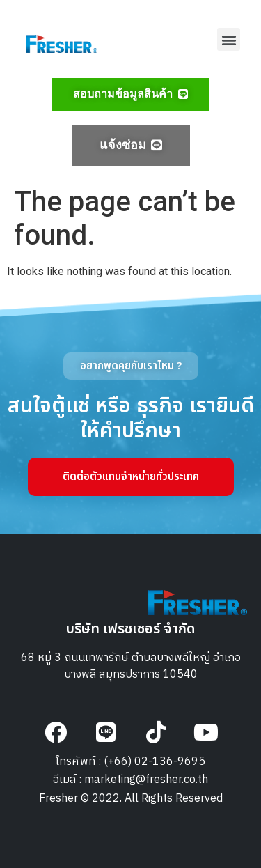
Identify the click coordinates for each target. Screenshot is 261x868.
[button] (229, 39)
